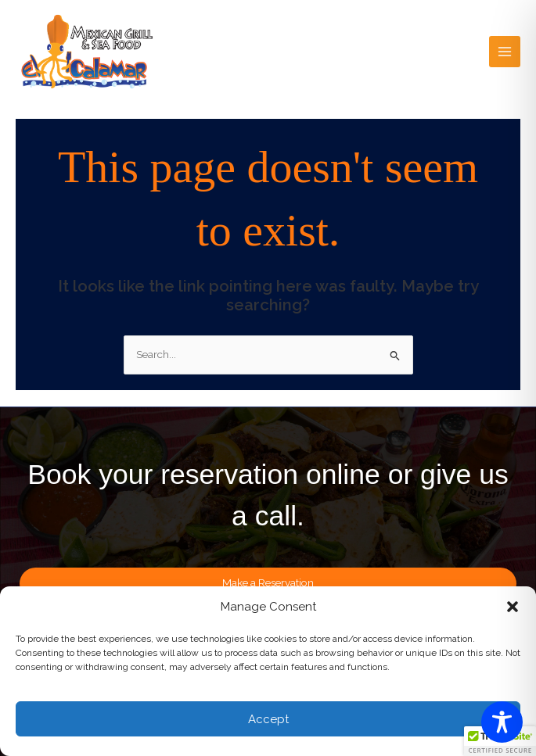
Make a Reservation (268, 582)
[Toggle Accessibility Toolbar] (502, 722)
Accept (268, 719)
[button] (513, 607)
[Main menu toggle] (505, 52)
